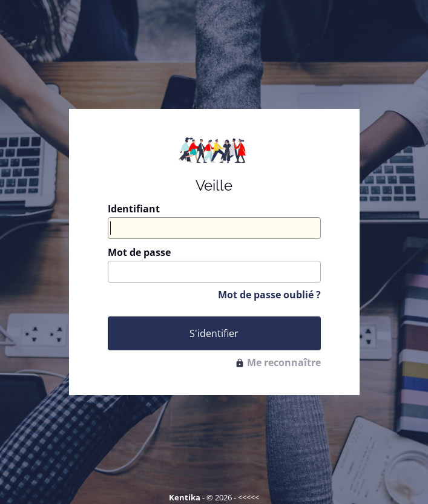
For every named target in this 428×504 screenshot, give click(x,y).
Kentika (185, 497)
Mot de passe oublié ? (269, 295)
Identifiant (134, 209)
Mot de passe (139, 252)
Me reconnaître (278, 362)
